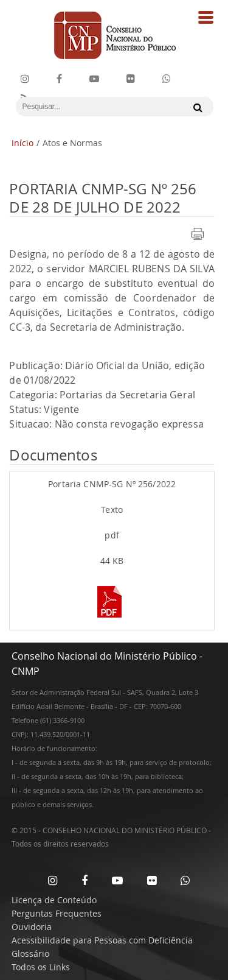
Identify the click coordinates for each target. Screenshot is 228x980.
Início (22, 143)
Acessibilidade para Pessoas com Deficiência (102, 940)
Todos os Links (41, 967)
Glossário (30, 954)
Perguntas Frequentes (57, 913)
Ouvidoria (32, 927)
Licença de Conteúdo (54, 900)
